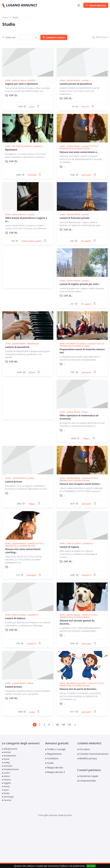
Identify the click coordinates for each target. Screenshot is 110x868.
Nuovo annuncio (96, 5)
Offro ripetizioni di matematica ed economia (79, 417)
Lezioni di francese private (75, 218)
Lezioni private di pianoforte (76, 84)
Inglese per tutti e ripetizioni (22, 84)
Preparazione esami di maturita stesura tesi (82, 351)
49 (63, 725)
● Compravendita (87, 781)
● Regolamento (53, 754)
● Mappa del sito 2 (55, 772)
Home (5, 17)
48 (57, 725)
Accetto (91, 866)
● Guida (49, 763)
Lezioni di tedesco (15, 618)
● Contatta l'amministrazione (93, 754)
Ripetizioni (11, 150)
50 (70, 725)
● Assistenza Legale (88, 776)
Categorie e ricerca (54, 37)
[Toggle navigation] (79, 5)
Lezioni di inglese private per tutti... (80, 284)
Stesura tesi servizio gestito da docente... (77, 622)
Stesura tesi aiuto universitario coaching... (23, 551)
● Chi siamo (84, 749)
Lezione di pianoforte (17, 347)
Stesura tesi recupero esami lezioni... (80, 484)
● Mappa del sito (54, 768)
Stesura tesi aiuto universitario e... (79, 152)
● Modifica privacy (87, 758)
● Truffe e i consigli (55, 749)
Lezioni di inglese (69, 547)
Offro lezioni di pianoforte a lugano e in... (26, 219)
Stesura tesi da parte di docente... (79, 689)
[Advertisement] (28, 268)
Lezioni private (14, 482)
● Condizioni (52, 758)
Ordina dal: (9, 37)
